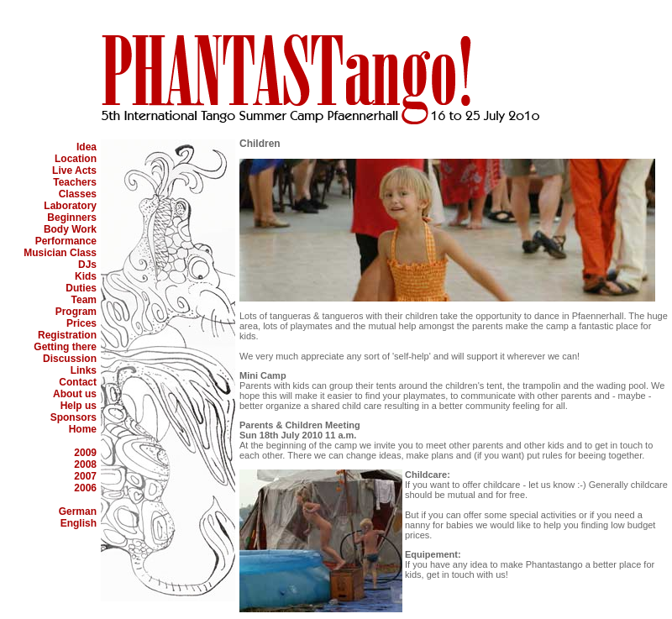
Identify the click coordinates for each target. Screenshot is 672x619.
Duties (81, 288)
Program (76, 312)
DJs (87, 265)
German (78, 511)
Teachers (75, 182)
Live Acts (74, 170)
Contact (78, 382)
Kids (86, 276)
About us (75, 394)
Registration (67, 335)
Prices (81, 323)
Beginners (72, 218)
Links (84, 370)
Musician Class (60, 253)
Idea (87, 147)
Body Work (70, 229)
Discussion (70, 359)
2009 (85, 453)
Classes (78, 194)
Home (83, 429)
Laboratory (70, 206)
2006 (85, 488)
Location (76, 159)
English (79, 523)
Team (84, 300)
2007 (85, 476)
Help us (79, 406)
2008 (85, 464)
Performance (66, 241)
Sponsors (73, 417)
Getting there (65, 347)
